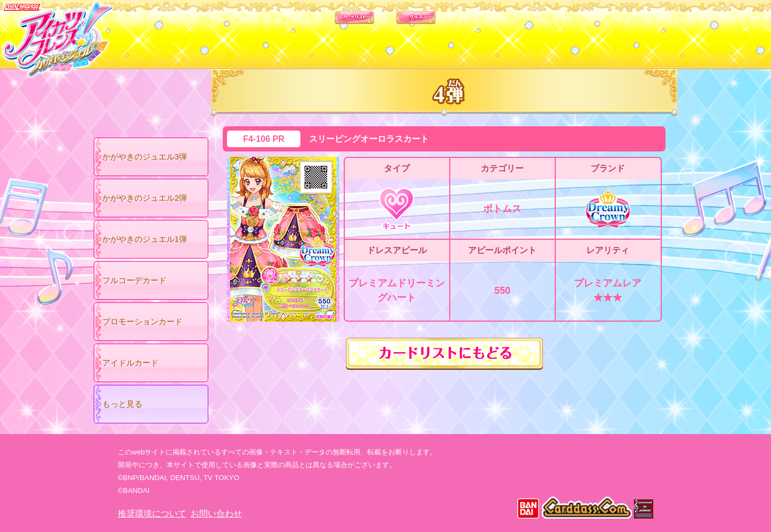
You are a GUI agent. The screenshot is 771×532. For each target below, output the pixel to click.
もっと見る (122, 404)
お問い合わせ (216, 514)
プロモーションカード (142, 321)
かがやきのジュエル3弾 (145, 157)
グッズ (454, 32)
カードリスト (317, 32)
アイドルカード (130, 363)
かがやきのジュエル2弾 (145, 198)
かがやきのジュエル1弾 (145, 239)
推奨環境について (152, 514)
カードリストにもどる (444, 354)
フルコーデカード (134, 280)
